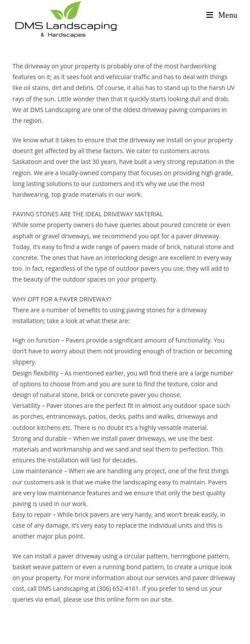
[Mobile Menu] (222, 15)
